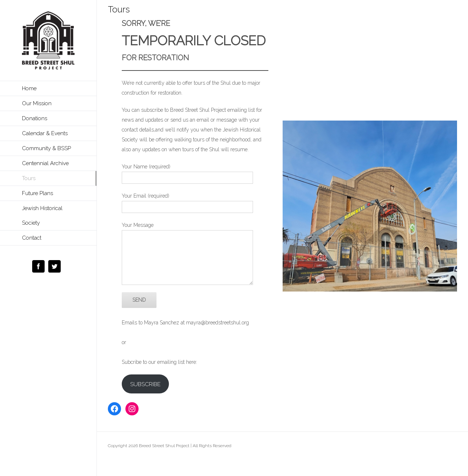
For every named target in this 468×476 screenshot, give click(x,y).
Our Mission (37, 103)
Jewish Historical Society (42, 216)
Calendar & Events (45, 133)
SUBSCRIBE (145, 384)
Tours (29, 178)
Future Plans (37, 193)
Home (29, 88)
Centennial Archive (45, 163)
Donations (35, 118)
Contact (32, 238)
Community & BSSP (46, 148)
